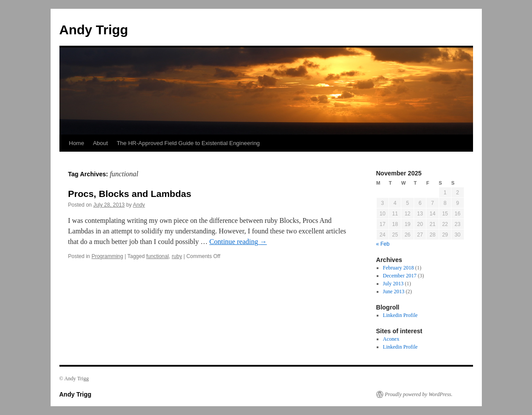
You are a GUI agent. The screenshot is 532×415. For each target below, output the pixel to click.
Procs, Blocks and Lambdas (130, 194)
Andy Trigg (94, 30)
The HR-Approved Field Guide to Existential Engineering (188, 143)
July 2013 (393, 284)
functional (157, 256)
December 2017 (400, 276)
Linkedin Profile (400, 315)
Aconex (391, 339)
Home (77, 143)
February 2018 (398, 268)
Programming (107, 256)
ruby (177, 256)
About (100, 143)
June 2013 (394, 291)
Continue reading (238, 242)
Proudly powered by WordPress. (419, 394)
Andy (139, 205)
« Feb (383, 244)
